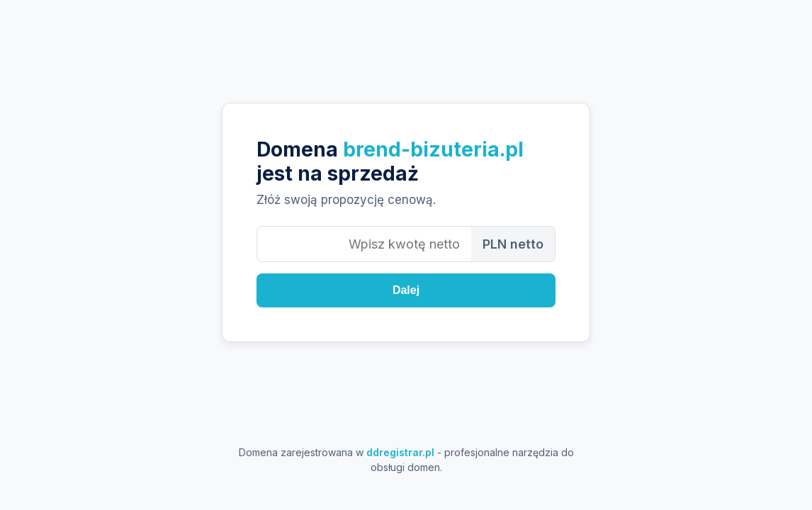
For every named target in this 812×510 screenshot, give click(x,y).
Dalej (406, 290)
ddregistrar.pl (400, 452)
